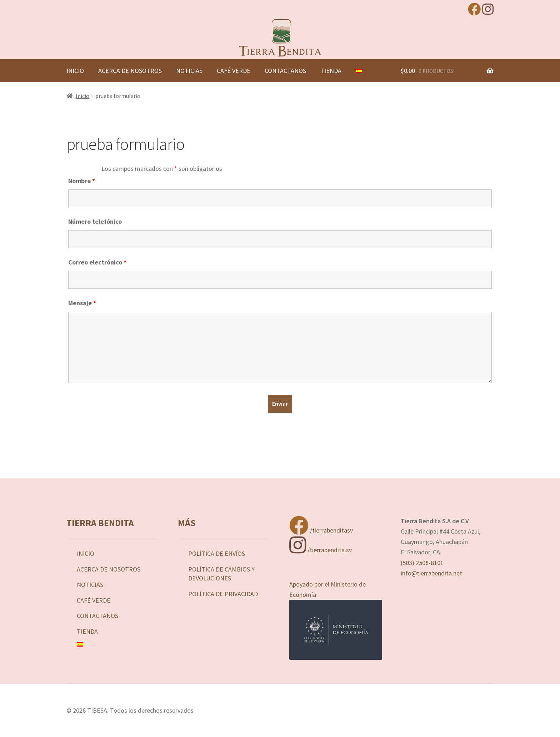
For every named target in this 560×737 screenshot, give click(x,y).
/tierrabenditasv (321, 530)
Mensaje (82, 303)
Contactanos (285, 71)
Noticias (189, 71)
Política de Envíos (217, 553)
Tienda (331, 71)
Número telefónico (95, 221)
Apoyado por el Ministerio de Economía (336, 620)
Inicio (75, 71)
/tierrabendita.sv (321, 550)
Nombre (82, 181)
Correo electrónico (97, 262)
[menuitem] (359, 71)
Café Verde (234, 71)
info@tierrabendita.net (431, 573)
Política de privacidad (223, 594)
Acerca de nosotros (130, 71)
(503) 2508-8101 (422, 563)
